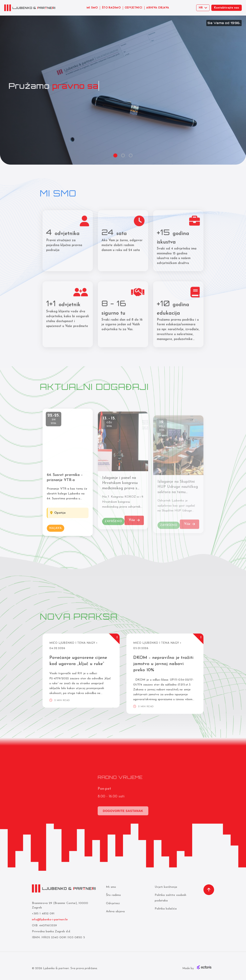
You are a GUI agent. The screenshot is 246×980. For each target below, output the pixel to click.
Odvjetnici (113, 903)
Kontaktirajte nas (227, 8)
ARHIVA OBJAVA (158, 8)
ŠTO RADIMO (111, 8)
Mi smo (111, 887)
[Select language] (203, 8)
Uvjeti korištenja (166, 887)
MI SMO (92, 8)
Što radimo (113, 895)
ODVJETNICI (133, 8)
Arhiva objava (115, 912)
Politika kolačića (166, 909)
